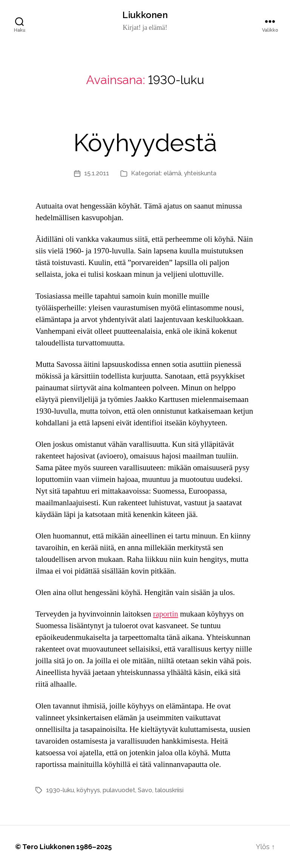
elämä (172, 173)
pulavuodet (119, 790)
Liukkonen (145, 15)
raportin (165, 614)
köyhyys (88, 790)
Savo (145, 790)
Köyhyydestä (145, 143)
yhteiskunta (200, 173)
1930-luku (60, 790)
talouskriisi (169, 790)
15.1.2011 (97, 173)
